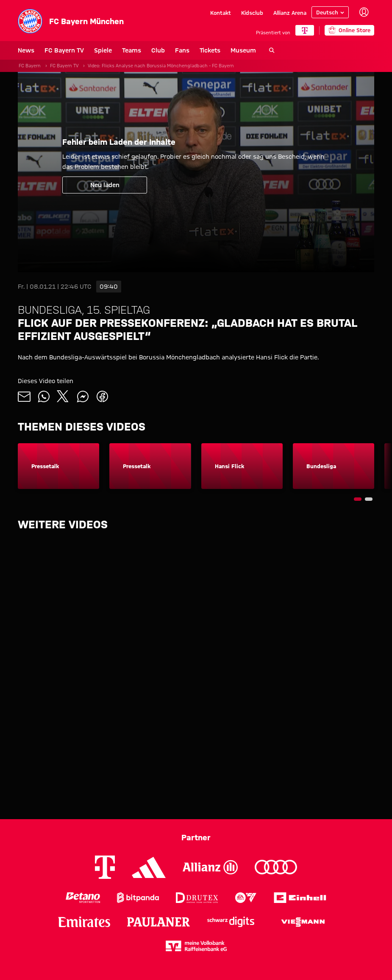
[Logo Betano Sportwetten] (83, 898)
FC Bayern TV (64, 50)
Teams (132, 50)
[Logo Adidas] (149, 867)
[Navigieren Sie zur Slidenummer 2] (369, 499)
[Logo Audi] (276, 867)
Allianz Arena (290, 12)
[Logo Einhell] (300, 898)
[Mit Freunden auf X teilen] (63, 397)
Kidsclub (252, 12)
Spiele (103, 50)
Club (158, 50)
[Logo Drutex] (197, 898)
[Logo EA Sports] (246, 898)
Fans (182, 50)
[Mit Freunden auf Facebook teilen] (102, 397)
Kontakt (221, 12)
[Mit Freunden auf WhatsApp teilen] (44, 397)
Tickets (210, 50)
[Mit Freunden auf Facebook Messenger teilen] (83, 397)
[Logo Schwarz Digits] (231, 922)
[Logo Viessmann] (303, 922)
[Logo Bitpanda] (138, 898)
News (26, 50)
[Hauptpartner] (305, 30)
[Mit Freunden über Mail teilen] (24, 397)
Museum (243, 50)
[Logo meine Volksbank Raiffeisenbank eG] (196, 946)
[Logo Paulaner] (158, 922)
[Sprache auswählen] (330, 12)
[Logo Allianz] (210, 867)
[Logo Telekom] (105, 867)
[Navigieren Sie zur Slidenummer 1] (358, 499)
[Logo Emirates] (84, 922)
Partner (196, 837)
